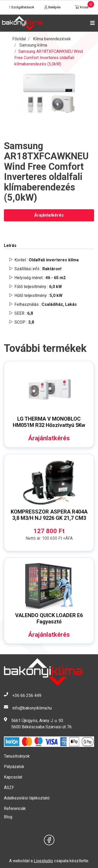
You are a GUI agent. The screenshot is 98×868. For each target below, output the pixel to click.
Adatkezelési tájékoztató (27, 798)
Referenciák (15, 808)
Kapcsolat (13, 777)
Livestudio (43, 861)
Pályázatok (14, 767)
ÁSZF (9, 788)
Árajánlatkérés (49, 215)
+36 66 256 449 (27, 695)
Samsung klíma (33, 45)
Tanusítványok (17, 756)
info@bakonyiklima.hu (32, 708)
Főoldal (19, 39)
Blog (8, 817)
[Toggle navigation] (91, 23)
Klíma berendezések (52, 39)
